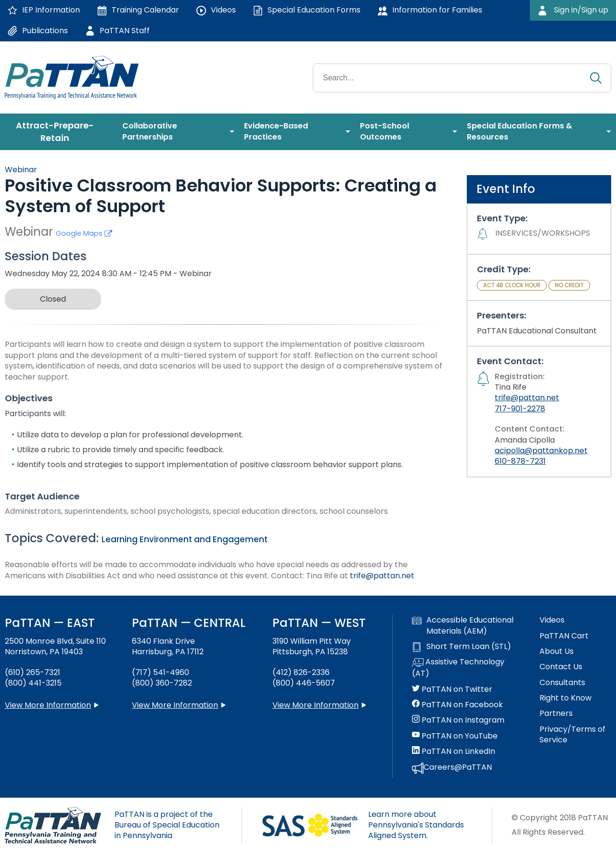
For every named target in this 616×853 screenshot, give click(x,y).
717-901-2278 (520, 409)
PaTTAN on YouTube (455, 736)
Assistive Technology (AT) (458, 668)
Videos (552, 620)
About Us (557, 651)
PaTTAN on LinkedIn (454, 751)
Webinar (21, 170)
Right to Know (565, 698)
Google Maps (84, 233)
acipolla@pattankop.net (541, 451)
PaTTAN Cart (564, 636)
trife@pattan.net (382, 576)
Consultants (562, 683)
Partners (556, 713)
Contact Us (561, 667)
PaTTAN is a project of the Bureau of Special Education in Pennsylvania (167, 825)
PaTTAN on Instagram (458, 720)
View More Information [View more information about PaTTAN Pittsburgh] (315, 705)
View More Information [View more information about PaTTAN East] (48, 705)
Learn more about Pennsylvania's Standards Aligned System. (416, 825)
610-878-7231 (520, 461)
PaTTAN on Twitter (452, 689)
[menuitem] (59, 132)
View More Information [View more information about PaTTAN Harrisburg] (175, 705)
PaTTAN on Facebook (457, 705)
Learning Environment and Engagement (185, 539)
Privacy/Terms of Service (572, 735)
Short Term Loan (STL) (462, 647)
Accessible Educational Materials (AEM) (463, 625)
